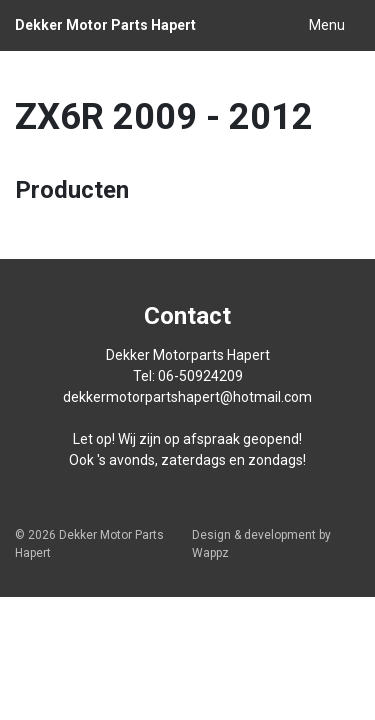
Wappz (210, 553)
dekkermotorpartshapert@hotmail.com (187, 397)
